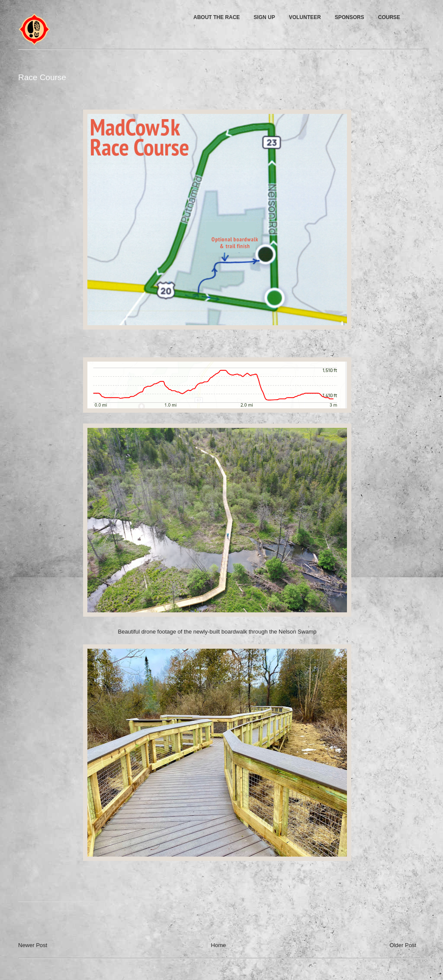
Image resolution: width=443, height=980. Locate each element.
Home (219, 945)
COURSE (389, 17)
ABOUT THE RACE (217, 17)
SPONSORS (350, 17)
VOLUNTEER (305, 17)
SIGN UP (264, 17)
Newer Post (33, 945)
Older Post (403, 945)
